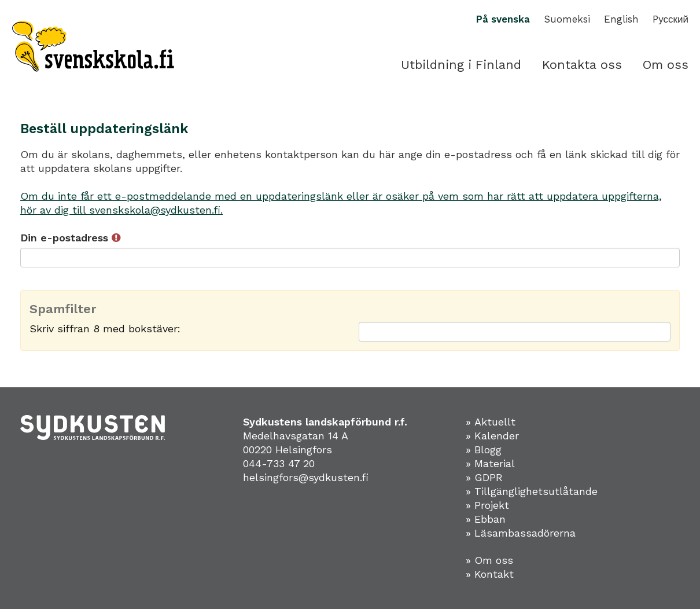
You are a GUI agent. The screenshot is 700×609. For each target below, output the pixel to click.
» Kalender (492, 436)
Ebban (490, 519)
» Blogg (484, 450)
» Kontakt (490, 574)
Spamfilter (63, 309)
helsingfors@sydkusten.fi (306, 477)
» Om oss (489, 560)
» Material (490, 463)
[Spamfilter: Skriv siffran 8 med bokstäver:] (515, 332)
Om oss (666, 65)
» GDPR (484, 477)
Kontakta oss (582, 65)
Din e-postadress (70, 238)
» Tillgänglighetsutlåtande (532, 491)
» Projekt (487, 505)
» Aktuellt (491, 422)
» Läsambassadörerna (521, 533)
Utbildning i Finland (461, 65)
